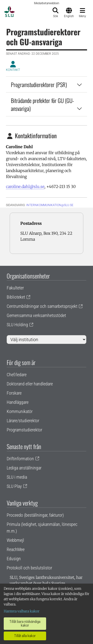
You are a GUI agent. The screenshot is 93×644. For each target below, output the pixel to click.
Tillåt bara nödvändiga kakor (25, 623)
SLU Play (14, 486)
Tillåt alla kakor (25, 636)
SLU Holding (17, 325)
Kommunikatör (20, 411)
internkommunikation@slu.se (50, 205)
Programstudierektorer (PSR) (46, 84)
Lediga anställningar (24, 468)
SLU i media (17, 477)
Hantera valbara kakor (22, 611)
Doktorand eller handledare (30, 384)
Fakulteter (15, 288)
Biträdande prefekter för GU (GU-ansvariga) (46, 104)
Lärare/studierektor (23, 421)
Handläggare (18, 402)
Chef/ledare (17, 375)
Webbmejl (15, 540)
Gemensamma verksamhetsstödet (36, 315)
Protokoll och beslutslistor (29, 568)
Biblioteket (16, 297)
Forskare (14, 393)
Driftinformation (20, 459)
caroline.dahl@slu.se (25, 186)
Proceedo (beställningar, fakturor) (35, 515)
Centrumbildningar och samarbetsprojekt (42, 306)
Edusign (14, 559)
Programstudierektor (24, 430)
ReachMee (16, 549)
